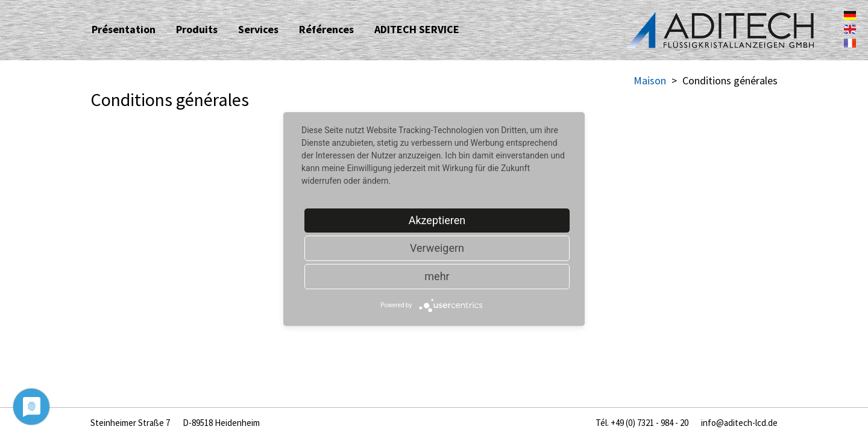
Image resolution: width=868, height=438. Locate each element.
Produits (197, 29)
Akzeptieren (437, 220)
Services (258, 29)
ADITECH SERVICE (417, 29)
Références (326, 29)
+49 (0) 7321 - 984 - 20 (649, 423)
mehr (437, 276)
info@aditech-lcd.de (739, 423)
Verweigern (437, 248)
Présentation (124, 29)
